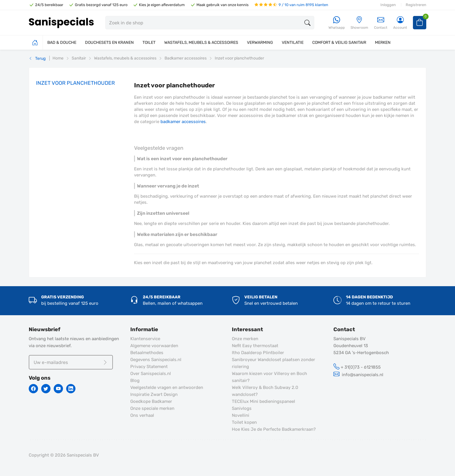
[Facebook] (33, 389)
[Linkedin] (71, 389)
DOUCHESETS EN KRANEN (109, 43)
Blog (135, 381)
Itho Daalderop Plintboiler (258, 353)
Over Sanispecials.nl (151, 374)
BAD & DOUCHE (62, 43)
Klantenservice (145, 339)
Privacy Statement (149, 367)
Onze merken (245, 339)
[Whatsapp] (337, 23)
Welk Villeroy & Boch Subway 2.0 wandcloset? (265, 391)
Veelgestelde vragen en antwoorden (167, 387)
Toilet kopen (244, 422)
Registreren (416, 5)
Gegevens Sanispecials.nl (156, 360)
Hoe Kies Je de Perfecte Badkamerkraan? (274, 429)
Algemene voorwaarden (154, 346)
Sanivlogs (242, 408)
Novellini (241, 415)
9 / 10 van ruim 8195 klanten (291, 5)
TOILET (149, 43)
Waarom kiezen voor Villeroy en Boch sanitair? (269, 377)
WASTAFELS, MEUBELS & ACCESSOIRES (201, 43)
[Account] (400, 23)
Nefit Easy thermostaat (255, 346)
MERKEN (383, 43)
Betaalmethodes (147, 353)
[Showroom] (359, 23)
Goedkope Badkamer (151, 401)
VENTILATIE (293, 43)
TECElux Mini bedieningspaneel (263, 401)
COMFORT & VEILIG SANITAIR (339, 43)
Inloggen (388, 5)
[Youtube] (58, 389)
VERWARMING (260, 43)
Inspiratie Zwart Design (154, 394)
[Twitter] (46, 389)
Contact (381, 23)
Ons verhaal (142, 415)
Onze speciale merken (152, 408)
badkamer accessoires (183, 122)
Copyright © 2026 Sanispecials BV (64, 455)
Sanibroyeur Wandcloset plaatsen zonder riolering (273, 363)
